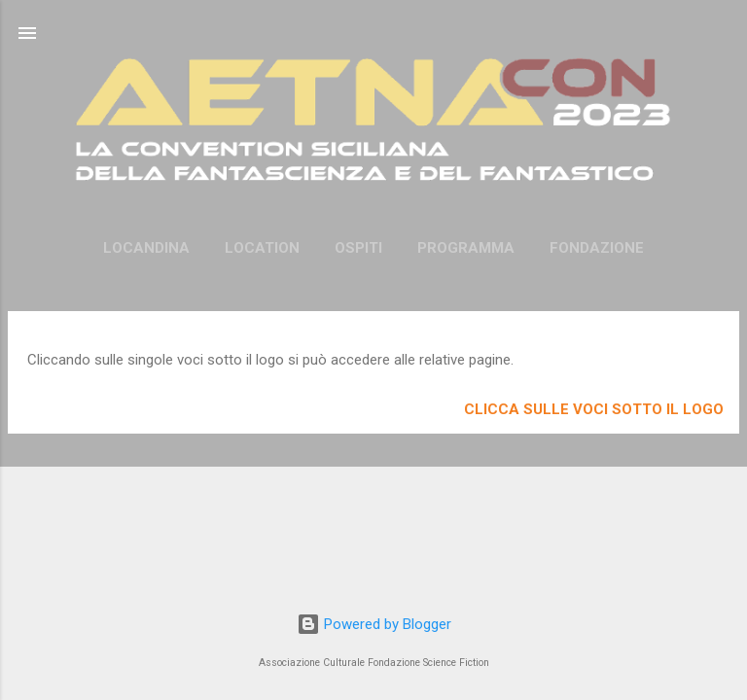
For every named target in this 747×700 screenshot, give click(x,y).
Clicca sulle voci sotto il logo (594, 409)
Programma (466, 248)
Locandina (146, 248)
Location (262, 248)
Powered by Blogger (374, 624)
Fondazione (597, 248)
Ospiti (358, 248)
